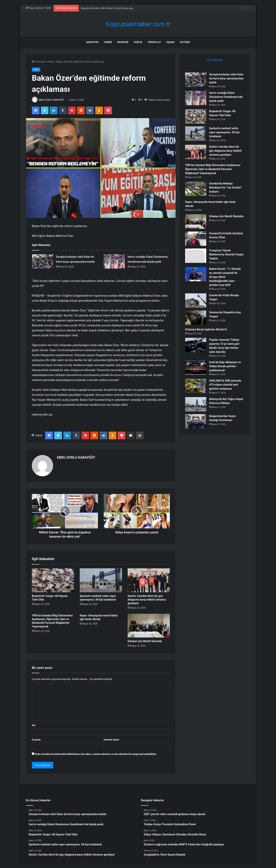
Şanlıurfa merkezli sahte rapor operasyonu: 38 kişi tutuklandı (224, 132)
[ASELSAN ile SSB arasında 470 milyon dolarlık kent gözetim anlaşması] (196, 386)
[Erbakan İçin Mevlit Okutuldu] (149, 626)
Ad (34, 725)
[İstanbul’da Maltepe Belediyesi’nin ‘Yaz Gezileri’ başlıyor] (196, 189)
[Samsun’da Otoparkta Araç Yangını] (196, 318)
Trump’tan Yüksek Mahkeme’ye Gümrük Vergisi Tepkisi (226, 254)
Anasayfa (92, 42)
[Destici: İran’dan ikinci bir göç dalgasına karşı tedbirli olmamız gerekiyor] (149, 580)
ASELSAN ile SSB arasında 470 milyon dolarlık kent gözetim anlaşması (225, 385)
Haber (108, 42)
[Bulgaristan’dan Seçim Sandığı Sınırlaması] (196, 421)
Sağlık (138, 42)
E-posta (37, 740)
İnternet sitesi (111, 740)
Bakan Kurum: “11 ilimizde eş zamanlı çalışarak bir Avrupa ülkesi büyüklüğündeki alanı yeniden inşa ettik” (225, 277)
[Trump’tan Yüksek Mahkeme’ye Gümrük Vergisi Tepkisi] (196, 256)
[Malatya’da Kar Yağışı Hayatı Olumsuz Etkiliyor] (196, 404)
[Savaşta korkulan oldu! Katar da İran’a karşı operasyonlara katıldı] (43, 261)
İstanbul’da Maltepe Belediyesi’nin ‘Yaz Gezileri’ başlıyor (225, 188)
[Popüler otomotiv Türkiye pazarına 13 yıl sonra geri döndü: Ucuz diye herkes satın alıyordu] (196, 345)
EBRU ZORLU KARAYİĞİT (51, 100)
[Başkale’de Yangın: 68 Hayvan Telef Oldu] (53, 580)
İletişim (185, 42)
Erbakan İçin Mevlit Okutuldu (145, 641)
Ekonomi (123, 42)
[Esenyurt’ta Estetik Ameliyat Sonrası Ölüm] (196, 239)
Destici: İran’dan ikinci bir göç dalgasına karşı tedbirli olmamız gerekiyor (147, 600)
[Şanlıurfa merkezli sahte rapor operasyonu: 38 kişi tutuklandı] (101, 580)
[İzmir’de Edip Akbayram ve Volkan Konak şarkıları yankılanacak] (196, 367)
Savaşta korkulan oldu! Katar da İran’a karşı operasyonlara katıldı (226, 78)
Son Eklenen (215, 60)
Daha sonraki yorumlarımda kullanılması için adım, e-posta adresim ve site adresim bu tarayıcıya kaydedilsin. (96, 754)
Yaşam (170, 42)
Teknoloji (154, 42)
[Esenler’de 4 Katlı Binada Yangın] (196, 301)
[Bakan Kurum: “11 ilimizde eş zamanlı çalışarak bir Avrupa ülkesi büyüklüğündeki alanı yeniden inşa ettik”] (196, 274)
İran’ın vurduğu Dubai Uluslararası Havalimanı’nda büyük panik (226, 97)
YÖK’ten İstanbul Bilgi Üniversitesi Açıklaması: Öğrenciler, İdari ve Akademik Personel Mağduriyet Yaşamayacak (213, 169)
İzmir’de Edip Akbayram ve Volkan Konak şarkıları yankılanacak (225, 366)
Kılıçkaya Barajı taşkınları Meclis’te (206, 329)
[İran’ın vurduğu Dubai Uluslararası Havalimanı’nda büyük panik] (114, 261)
